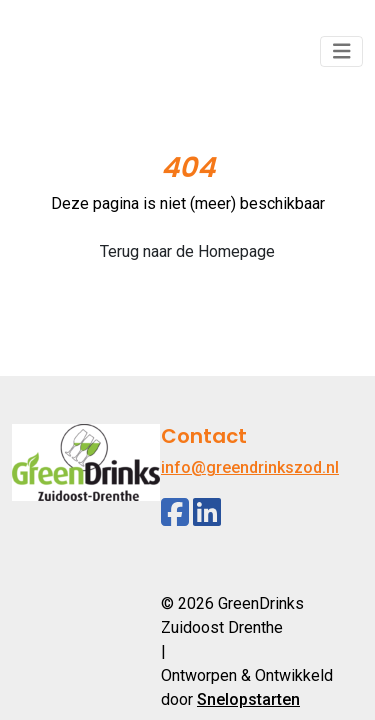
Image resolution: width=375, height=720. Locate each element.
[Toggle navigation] (342, 51)
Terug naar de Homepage (187, 251)
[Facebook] (175, 512)
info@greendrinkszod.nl (250, 467)
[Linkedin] (207, 512)
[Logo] (86, 51)
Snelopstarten (248, 699)
